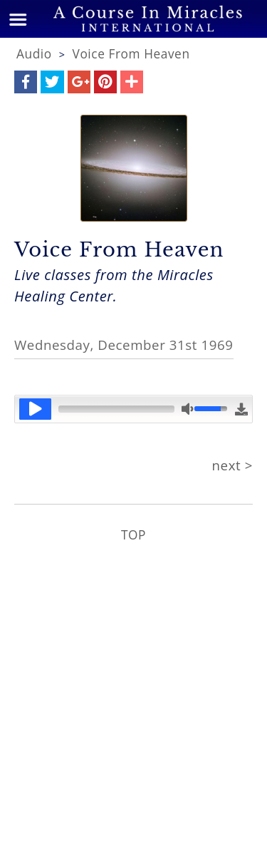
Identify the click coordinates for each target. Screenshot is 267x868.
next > (232, 465)
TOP (133, 535)
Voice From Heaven (131, 54)
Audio (34, 54)
